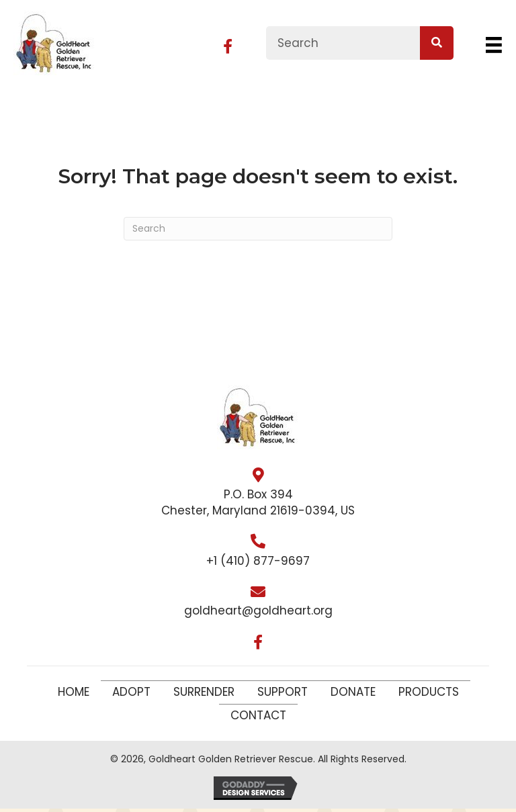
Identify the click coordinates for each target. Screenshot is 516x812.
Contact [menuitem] (258, 715)
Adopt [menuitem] (131, 692)
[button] (228, 46)
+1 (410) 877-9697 (258, 561)
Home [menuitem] (74, 692)
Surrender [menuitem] (204, 692)
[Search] (258, 229)
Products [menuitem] (429, 692)
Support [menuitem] (283, 692)
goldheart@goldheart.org (258, 611)
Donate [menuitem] (353, 692)
